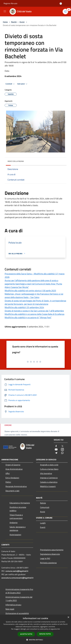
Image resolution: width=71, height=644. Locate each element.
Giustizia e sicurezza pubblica (18, 509)
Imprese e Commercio (49, 478)
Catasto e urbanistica (49, 482)
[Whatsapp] (62, 453)
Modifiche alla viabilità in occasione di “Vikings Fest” (28, 317)
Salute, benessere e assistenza (18, 529)
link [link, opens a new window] (58, 629)
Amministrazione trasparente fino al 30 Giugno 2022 (19, 591)
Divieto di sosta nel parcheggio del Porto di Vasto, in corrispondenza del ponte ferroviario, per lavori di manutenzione (35, 302)
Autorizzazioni (15, 535)
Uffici (8, 473)
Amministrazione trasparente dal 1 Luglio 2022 (19, 599)
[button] (36, 640)
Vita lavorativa (46, 473)
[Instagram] (62, 450)
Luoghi (43, 523)
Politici (8, 482)
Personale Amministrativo (16, 486)
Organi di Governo (13, 465)
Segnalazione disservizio (50, 554)
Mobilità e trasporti (48, 486)
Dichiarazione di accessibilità (17, 613)
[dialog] (35, 629)
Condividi (10, 84)
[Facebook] (56, 446)
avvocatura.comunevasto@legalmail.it (17, 578)
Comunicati (45, 507)
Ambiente (14, 523)
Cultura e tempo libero (49, 469)
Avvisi (22, 22)
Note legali (10, 609)
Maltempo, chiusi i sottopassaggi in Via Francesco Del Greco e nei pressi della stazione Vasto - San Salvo (34, 296)
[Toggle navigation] (5, 11)
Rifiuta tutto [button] (45, 634)
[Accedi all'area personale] (61, 4)
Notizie (43, 503)
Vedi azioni (23, 84)
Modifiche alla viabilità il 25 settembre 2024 (24, 307)
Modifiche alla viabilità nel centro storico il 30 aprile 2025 (30, 291)
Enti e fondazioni (12, 478)
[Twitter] (62, 446)
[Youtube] (56, 450)
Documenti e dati (12, 491)
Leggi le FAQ (45, 558)
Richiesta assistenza (48, 563)
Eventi (43, 527)
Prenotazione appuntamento (52, 550)
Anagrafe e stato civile (49, 465)
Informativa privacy (13, 605)
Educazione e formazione (20, 503)
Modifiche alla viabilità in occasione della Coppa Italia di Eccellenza (34, 314)
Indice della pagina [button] (16, 161)
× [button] (68, 617)
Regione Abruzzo (10, 3)
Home (5, 22)
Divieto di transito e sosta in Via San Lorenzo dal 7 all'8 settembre (34, 311)
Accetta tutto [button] (26, 634)
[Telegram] (56, 453)
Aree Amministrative (14, 469)
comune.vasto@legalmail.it (17, 571)
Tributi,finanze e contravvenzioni (16, 517)
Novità (14, 22)
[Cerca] (66, 12)
